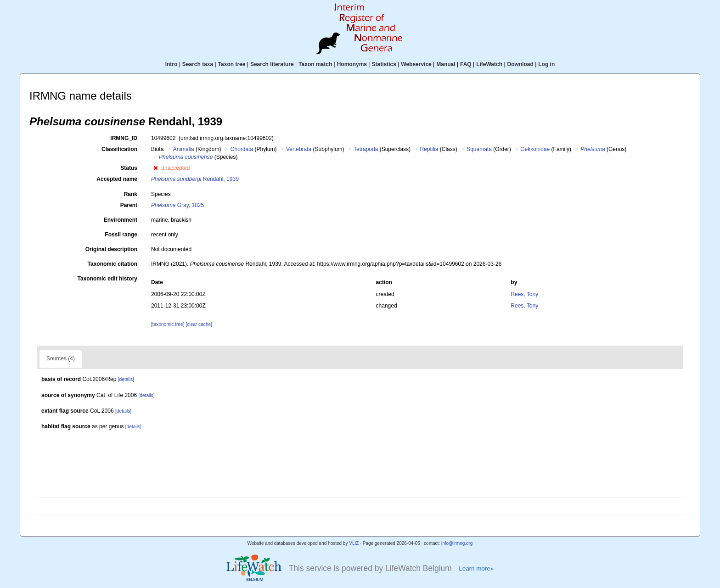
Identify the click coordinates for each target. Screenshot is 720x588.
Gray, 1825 (177, 205)
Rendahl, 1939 (195, 179)
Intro (172, 64)
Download (520, 64)
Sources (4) (61, 358)
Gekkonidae (535, 149)
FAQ (466, 64)
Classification (119, 149)
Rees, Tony (524, 294)
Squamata (479, 149)
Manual (446, 64)
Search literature (272, 64)
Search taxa (198, 64)
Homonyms (352, 64)
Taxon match (315, 64)
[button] (155, 168)
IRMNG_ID (124, 138)
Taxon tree (232, 64)
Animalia (184, 149)
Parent (129, 205)
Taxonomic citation (112, 264)
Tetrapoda (366, 149)
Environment (121, 220)
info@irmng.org (457, 543)
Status (129, 168)
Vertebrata (299, 149)
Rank (131, 194)
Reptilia (429, 149)
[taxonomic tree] (168, 324)
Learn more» (476, 568)
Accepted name (117, 179)
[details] (126, 379)
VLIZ (354, 543)
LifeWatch (489, 64)
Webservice (416, 64)
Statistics (384, 64)
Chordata (242, 149)
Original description (111, 249)
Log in (546, 64)
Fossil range (121, 235)
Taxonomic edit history (107, 279)
